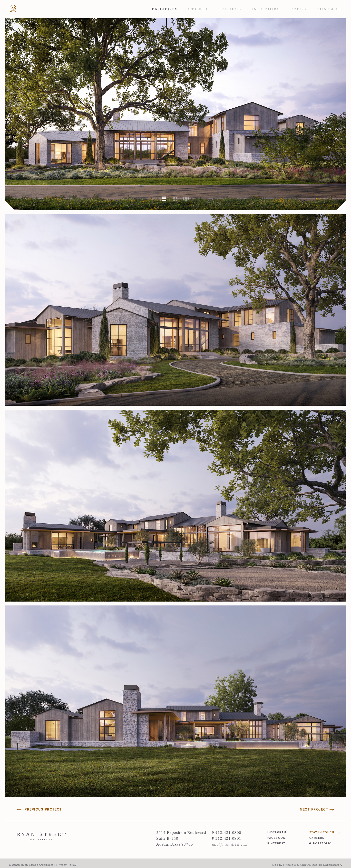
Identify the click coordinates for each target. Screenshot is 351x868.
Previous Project (39, 809)
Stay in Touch (325, 832)
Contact (329, 9)
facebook (276, 838)
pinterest (276, 843)
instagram (277, 832)
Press (298, 9)
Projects (165, 9)
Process (230, 9)
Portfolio (321, 843)
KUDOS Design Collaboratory (321, 865)
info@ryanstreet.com (230, 845)
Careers (317, 838)
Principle (290, 865)
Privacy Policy (66, 865)
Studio (198, 9)
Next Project (317, 809)
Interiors (266, 9)
